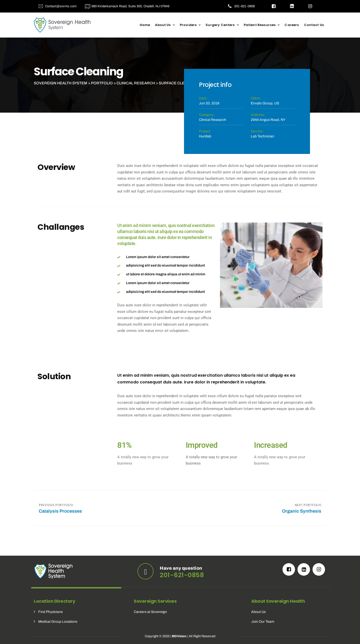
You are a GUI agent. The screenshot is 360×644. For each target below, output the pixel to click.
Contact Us (314, 25)
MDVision (179, 636)
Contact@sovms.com (61, 6)
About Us (163, 25)
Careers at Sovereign (150, 612)
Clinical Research (213, 120)
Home (145, 25)
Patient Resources (260, 25)
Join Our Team (263, 622)
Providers (188, 25)
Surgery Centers (220, 25)
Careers (292, 25)
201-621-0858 (244, 6)
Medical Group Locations (58, 622)
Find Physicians (50, 612)
